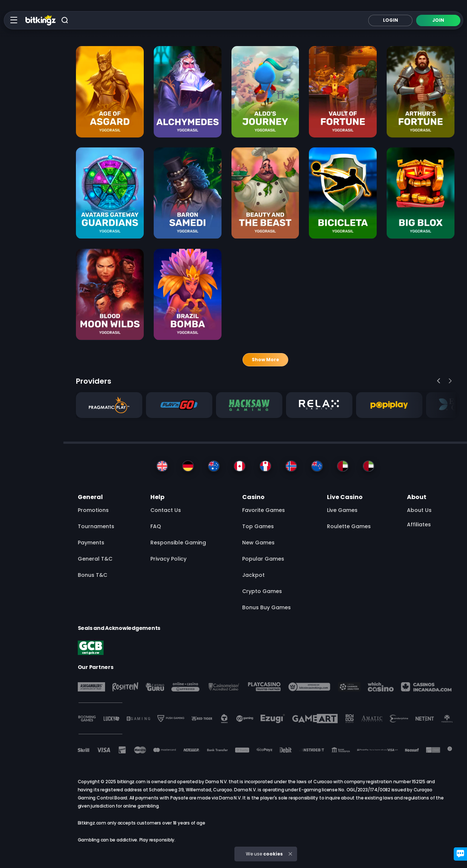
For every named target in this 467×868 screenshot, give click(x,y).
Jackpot (253, 575)
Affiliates (419, 524)
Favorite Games (264, 510)
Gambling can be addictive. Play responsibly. (127, 840)
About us (419, 510)
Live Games (342, 510)
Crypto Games (262, 591)
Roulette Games (349, 526)
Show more (265, 360)
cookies (273, 854)
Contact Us (166, 510)
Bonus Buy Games (266, 607)
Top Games (258, 526)
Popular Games (263, 559)
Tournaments (96, 526)
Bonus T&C (93, 575)
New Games (258, 543)
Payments (91, 543)
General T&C (95, 559)
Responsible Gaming (178, 543)
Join (438, 20)
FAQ (156, 526)
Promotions (93, 510)
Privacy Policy (168, 559)
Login (391, 20)
